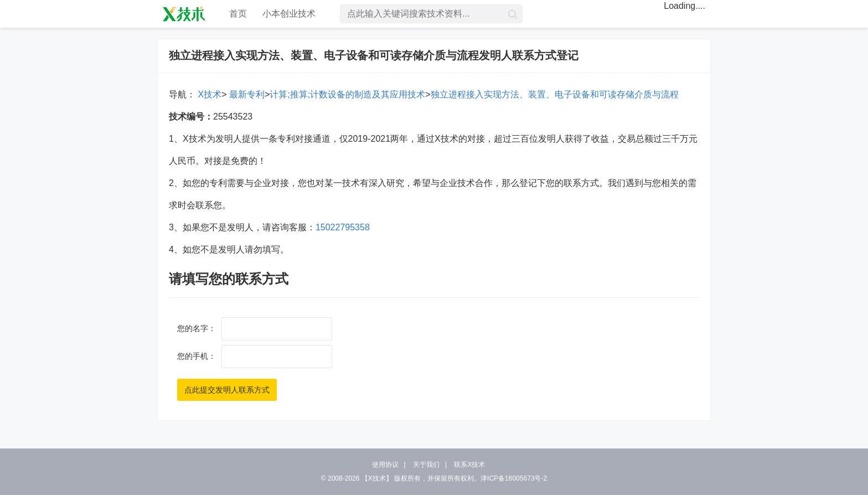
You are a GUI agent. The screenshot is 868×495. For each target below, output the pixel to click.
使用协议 (385, 465)
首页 (238, 14)
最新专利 (245, 94)
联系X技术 (469, 465)
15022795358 (343, 227)
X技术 (208, 94)
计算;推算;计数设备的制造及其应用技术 (347, 94)
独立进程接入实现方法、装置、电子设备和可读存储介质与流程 (555, 94)
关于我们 (426, 465)
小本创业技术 (289, 14)
